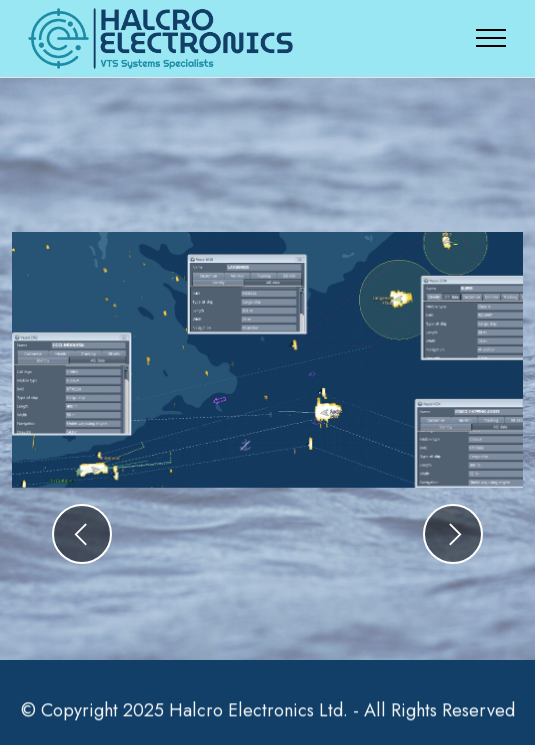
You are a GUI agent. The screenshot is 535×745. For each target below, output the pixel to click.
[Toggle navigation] (491, 38)
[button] (82, 534)
